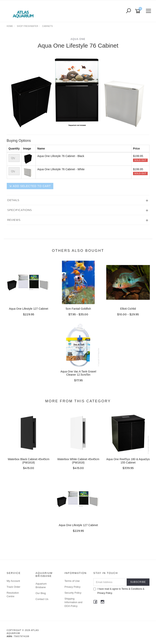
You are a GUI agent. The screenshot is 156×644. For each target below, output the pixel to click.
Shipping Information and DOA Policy (73, 602)
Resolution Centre (13, 595)
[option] (78, 91)
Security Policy (73, 593)
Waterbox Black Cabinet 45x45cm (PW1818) (29, 461)
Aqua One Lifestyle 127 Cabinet (29, 309)
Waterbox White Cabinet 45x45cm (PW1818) (78, 461)
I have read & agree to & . (119, 591)
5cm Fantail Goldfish (78, 309)
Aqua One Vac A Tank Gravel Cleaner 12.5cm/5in (78, 373)
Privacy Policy (72, 587)
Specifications (20, 210)
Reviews (14, 220)
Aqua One (78, 39)
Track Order (14, 587)
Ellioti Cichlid (128, 309)
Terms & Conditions (132, 589)
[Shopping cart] (138, 11)
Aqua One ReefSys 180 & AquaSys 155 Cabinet (128, 461)
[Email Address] (110, 582)
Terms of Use (72, 581)
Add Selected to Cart (30, 186)
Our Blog (41, 593)
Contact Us (42, 599)
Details (13, 200)
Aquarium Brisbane (41, 585)
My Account (13, 581)
